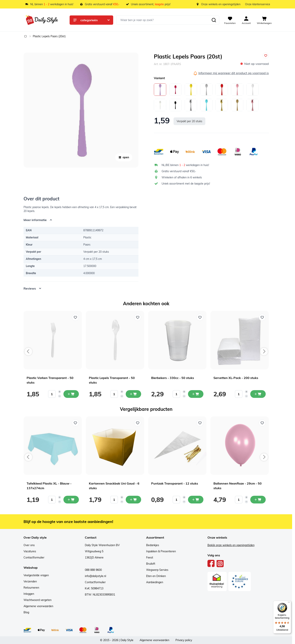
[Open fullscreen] (81, 110)
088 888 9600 (93, 570)
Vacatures (30, 551)
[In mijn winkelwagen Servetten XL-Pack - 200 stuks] (258, 394)
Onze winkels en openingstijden (221, 4)
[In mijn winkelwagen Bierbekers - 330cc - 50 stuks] (196, 394)
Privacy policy (184, 640)
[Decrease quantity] (60, 396)
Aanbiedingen (155, 582)
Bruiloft (151, 564)
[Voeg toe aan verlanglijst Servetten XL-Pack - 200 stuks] (262, 317)
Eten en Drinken (156, 576)
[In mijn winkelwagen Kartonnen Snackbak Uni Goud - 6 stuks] (133, 500)
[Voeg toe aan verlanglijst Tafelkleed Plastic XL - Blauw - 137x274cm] (75, 423)
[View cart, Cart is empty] (264, 20)
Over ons (29, 545)
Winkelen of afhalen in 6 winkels (182, 177)
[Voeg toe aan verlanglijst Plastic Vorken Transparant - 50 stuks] (75, 317)
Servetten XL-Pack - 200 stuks (236, 378)
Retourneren (31, 588)
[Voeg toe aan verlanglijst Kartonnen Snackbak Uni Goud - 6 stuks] (138, 423)
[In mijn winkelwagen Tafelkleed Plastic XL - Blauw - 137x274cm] (71, 500)
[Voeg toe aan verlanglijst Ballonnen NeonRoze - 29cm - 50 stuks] (262, 423)
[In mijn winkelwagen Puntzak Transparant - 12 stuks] (196, 500)
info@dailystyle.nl (95, 576)
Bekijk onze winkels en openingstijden (231, 545)
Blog (26, 612)
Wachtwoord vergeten (38, 600)
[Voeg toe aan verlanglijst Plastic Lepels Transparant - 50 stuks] (138, 317)
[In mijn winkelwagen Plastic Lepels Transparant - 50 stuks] (133, 394)
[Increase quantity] (60, 392)
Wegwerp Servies (157, 570)
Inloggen (29, 594)
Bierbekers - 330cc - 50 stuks (173, 378)
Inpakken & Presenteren (161, 551)
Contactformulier (34, 558)
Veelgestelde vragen (36, 575)
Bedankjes (153, 545)
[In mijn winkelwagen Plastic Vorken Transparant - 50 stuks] (71, 394)
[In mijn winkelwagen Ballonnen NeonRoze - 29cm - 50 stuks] (258, 500)
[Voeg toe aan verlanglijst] (266, 56)
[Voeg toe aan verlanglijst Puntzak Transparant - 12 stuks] (200, 423)
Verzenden (30, 581)
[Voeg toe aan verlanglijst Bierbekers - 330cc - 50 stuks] (200, 317)
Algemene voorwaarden (38, 606)
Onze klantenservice (258, 4)
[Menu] (289, 603)
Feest (150, 558)
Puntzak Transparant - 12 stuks (175, 483)
